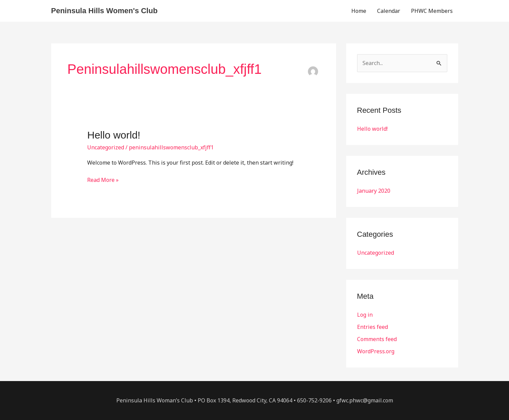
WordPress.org (376, 351)
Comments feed (377, 339)
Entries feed (373, 327)
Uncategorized (106, 147)
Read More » (103, 180)
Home (359, 11)
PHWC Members (432, 11)
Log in (365, 315)
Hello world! (114, 135)
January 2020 (374, 191)
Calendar (389, 11)
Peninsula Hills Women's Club (104, 11)
